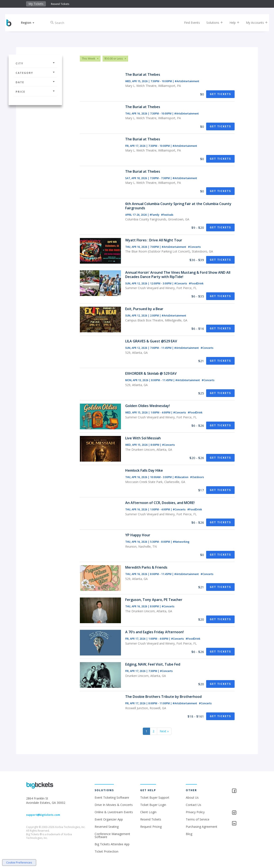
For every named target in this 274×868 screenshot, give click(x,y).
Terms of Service (198, 819)
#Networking (181, 542)
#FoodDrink (196, 283)
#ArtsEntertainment (187, 81)
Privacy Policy (195, 812)
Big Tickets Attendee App (112, 844)
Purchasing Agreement (202, 827)
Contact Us (194, 805)
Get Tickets (220, 94)
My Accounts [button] (254, 23)
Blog (189, 834)
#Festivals (167, 215)
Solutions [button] (212, 23)
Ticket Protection (106, 851)
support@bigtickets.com (43, 815)
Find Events (189, 23)
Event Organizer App (109, 819)
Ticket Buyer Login (153, 805)
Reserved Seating (107, 827)
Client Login (148, 812)
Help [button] (232, 23)
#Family (155, 215)
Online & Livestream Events (114, 812)
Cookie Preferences (19, 862)
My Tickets (36, 4)
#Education (182, 477)
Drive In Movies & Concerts (114, 805)
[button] (31, 23)
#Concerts (194, 247)
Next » (164, 731)
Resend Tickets (60, 4)
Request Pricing (151, 827)
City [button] (35, 63)
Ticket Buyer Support (155, 797)
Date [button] (35, 82)
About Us (192, 797)
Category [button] (35, 73)
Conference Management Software (112, 835)
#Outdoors (197, 477)
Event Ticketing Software (112, 797)
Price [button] (35, 92)
